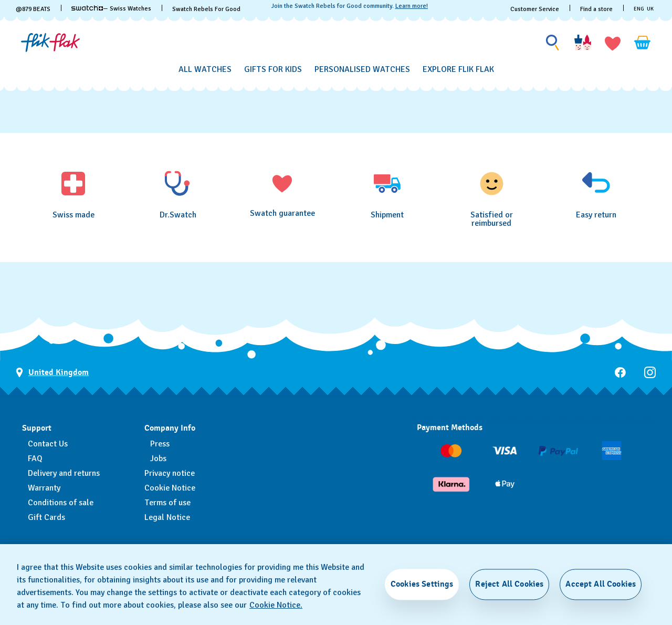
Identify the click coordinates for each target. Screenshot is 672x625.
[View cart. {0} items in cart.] (643, 43)
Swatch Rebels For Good (206, 9)
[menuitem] (205, 68)
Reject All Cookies (509, 584)
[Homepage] (50, 43)
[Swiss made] (73, 194)
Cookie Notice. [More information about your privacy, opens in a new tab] (276, 605)
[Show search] (553, 43)
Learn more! (412, 6)
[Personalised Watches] (362, 70)
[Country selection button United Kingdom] (52, 373)
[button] (613, 43)
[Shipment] (387, 194)
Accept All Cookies (601, 584)
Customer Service (535, 9)
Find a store (596, 9)
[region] (336, 585)
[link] (87, 8)
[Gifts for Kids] (273, 70)
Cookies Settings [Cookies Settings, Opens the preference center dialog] (422, 584)
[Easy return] (596, 194)
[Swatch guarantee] (282, 194)
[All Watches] (205, 70)
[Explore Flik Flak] (458, 70)
